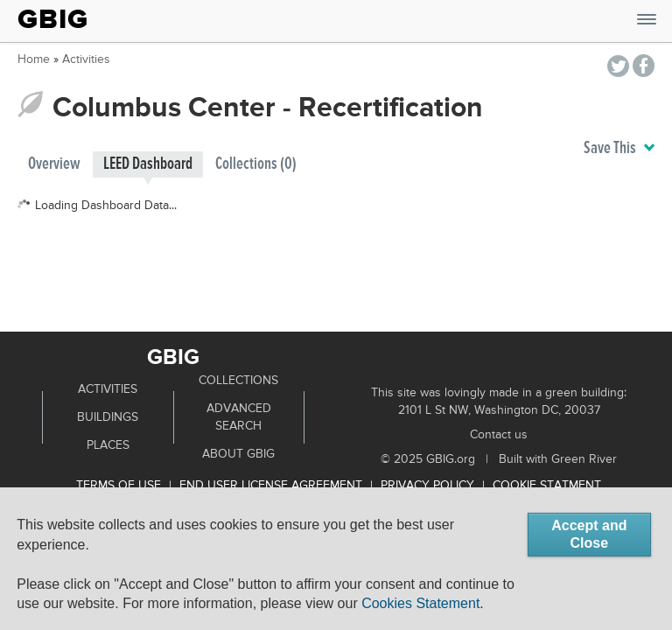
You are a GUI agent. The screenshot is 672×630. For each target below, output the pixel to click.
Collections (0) (256, 164)
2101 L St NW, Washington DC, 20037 (499, 410)
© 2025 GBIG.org (428, 459)
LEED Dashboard (148, 164)
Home (34, 59)
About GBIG (238, 454)
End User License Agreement (271, 486)
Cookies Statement (420, 603)
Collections (238, 381)
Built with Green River (558, 459)
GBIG (53, 19)
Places (108, 445)
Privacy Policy (427, 486)
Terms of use (119, 486)
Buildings (108, 417)
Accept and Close (589, 534)
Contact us (499, 435)
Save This (619, 149)
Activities (86, 59)
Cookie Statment (547, 486)
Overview (54, 164)
